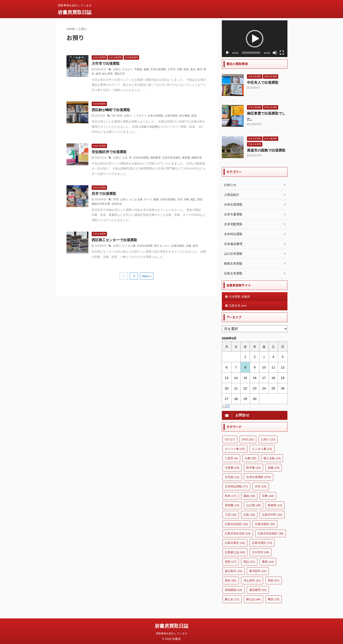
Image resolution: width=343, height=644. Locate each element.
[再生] (227, 53)
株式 (200, 69)
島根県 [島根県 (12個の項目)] (275, 505)
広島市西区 (171, 116)
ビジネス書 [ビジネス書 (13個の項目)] (262, 449)
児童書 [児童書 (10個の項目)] (232, 468)
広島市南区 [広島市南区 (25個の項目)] (265, 524)
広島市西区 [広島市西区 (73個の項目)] (262, 543)
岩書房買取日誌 (75, 12)
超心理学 (108, 74)
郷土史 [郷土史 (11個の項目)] (232, 599)
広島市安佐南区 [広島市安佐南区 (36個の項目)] (271, 533)
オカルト (128, 69)
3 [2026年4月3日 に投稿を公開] (264, 357)
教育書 (186, 158)
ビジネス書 (129, 246)
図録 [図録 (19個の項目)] (249, 496)
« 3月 (226, 406)
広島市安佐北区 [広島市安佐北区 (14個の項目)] (238, 533)
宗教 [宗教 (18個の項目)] (268, 496)
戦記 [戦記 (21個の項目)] (249, 562)
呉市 (180, 199)
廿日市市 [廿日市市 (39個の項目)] (261, 552)
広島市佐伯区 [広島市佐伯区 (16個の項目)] (236, 524)
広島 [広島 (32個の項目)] (249, 515)
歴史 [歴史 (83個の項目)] (231, 580)
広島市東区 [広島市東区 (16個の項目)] (235, 543)
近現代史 (117, 204)
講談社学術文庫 (101, 204)
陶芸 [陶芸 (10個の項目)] (274, 599)
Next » (147, 276)
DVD (120, 116)
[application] (255, 39)
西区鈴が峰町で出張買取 (111, 110)
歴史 (200, 199)
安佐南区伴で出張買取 (109, 152)
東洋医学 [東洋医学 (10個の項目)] (258, 571)
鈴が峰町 (185, 116)
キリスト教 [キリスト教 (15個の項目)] (235, 449)
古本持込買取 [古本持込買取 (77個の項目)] (236, 486)
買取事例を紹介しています (171, 632)
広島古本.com (238, 306)
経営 (195, 246)
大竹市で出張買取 (106, 64)
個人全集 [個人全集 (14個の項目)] (272, 458)
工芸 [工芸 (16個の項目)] (231, 515)
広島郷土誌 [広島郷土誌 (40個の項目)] (235, 552)
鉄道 (194, 116)
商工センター (162, 246)
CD (113, 116)
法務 (189, 246)
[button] (255, 39)
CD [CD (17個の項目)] (230, 439)
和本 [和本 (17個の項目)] (231, 496)
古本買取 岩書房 (239, 297)
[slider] (251, 53)
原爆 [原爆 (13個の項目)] (274, 468)
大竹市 (171, 69)
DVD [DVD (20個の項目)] (248, 439)
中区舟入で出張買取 (263, 83)
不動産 (138, 69)
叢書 (156, 199)
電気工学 (120, 74)
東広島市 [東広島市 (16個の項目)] (234, 571)
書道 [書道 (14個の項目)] (268, 562)
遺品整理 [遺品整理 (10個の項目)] (258, 590)
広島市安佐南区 (171, 158)
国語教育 (156, 158)
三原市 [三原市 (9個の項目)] (231, 458)
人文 (125, 158)
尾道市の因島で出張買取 (266, 150)
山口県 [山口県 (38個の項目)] (254, 505)
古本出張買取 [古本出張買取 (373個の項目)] (259, 477)
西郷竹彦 (197, 158)
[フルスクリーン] (282, 53)
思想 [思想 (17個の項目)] (231, 562)
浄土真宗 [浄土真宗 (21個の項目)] (252, 580)
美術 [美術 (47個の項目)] (274, 580)
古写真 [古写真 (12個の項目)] (232, 477)
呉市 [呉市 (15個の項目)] (261, 486)
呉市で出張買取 (104, 194)
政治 (193, 69)
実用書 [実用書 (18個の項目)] (232, 505)
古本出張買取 (158, 69)
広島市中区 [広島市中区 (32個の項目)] (272, 515)
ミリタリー (140, 116)
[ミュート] (275, 53)
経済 (98, 74)
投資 (186, 69)
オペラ (148, 199)
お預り (117, 69)
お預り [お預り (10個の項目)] (268, 439)
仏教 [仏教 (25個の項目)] (251, 458)
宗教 (180, 69)
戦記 (193, 199)
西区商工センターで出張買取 (114, 240)
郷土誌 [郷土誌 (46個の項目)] (254, 599)
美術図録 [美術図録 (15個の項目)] (234, 590)
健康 (146, 69)
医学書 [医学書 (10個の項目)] (254, 468)
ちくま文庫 (136, 199)
